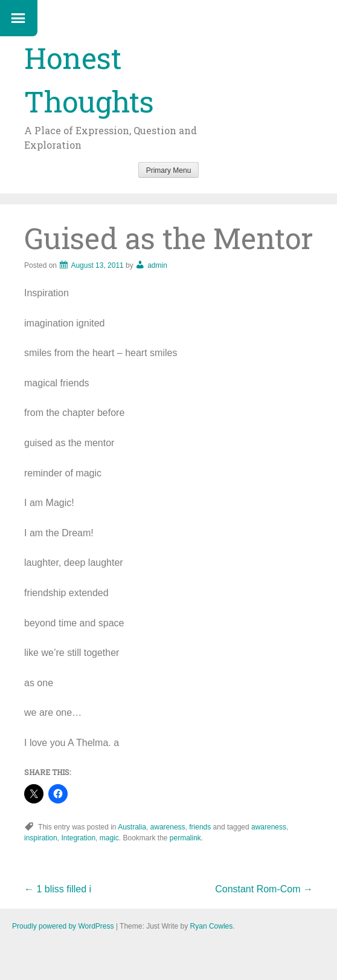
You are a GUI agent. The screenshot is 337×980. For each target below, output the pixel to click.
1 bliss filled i (58, 889)
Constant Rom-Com (264, 889)
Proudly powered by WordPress (63, 926)
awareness (168, 827)
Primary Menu (169, 170)
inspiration (41, 838)
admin (157, 265)
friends (200, 827)
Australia (132, 827)
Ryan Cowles (212, 926)
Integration (78, 838)
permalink (185, 838)
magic (109, 838)
